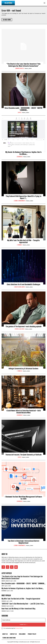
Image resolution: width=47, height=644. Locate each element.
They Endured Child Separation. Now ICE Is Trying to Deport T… (23, 197)
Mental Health (20, 68)
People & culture (20, 329)
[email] (23, 620)
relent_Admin (28, 68)
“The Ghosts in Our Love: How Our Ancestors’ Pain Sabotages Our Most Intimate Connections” (23, 65)
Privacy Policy (19, 628)
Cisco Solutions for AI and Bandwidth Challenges (23, 284)
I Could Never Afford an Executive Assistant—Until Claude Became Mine (23, 412)
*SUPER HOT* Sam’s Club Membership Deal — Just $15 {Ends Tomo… (23, 604)
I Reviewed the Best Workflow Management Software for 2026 (23, 498)
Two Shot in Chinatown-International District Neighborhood (23, 542)
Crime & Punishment (20, 201)
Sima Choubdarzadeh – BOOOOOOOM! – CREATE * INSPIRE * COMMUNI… (23, 109)
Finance (20, 245)
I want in (24, 625)
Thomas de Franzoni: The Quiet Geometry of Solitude (23, 455)
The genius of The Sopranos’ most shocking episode (23, 326)
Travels (20, 371)
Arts (20, 113)
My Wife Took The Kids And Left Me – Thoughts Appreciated (23, 241)
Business (20, 157)
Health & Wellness (20, 287)
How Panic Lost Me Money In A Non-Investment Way (18, 609)
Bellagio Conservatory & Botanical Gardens (23, 369)
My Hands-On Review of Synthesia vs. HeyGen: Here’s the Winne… (23, 153)
